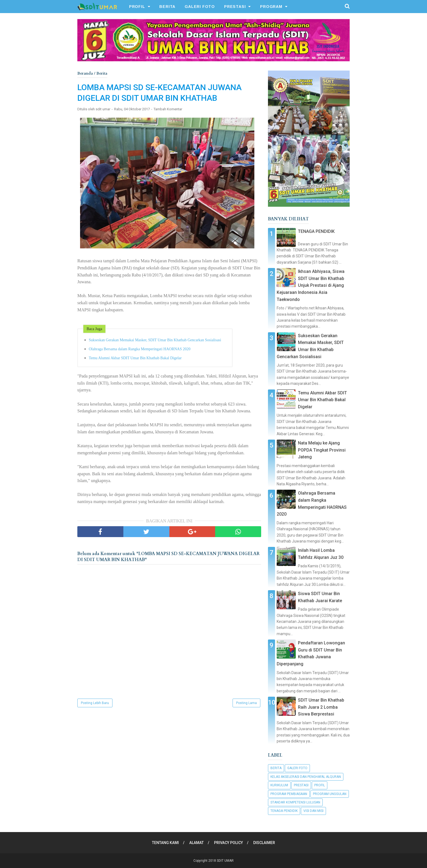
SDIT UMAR (225, 861)
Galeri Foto (297, 768)
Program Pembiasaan (289, 794)
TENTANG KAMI (165, 843)
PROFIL (137, 7)
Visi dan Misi (313, 811)
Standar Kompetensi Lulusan (295, 802)
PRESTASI (235, 7)
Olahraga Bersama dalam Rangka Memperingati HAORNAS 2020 (140, 349)
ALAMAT (196, 843)
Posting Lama (246, 703)
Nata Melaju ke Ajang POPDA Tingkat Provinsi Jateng (322, 450)
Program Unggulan (330, 794)
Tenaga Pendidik (284, 811)
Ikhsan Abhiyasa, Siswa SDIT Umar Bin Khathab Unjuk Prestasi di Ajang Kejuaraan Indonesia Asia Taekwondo (311, 285)
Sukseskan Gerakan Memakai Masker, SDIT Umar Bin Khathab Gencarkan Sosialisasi (155, 340)
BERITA (167, 7)
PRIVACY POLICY (228, 843)
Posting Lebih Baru (95, 703)
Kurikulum (279, 785)
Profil (320, 785)
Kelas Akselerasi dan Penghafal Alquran (306, 777)
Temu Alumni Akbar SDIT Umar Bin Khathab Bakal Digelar (135, 358)
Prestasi (301, 785)
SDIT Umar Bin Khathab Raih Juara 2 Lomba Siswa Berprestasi (321, 707)
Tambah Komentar (168, 109)
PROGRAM (271, 7)
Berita (276, 768)
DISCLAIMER (264, 843)
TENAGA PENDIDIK (316, 231)
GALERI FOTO (200, 7)
